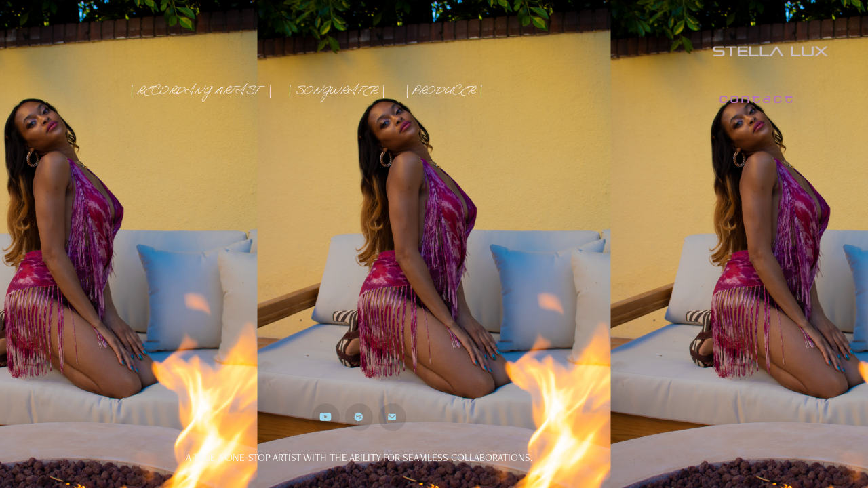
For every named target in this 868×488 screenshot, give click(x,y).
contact (756, 99)
